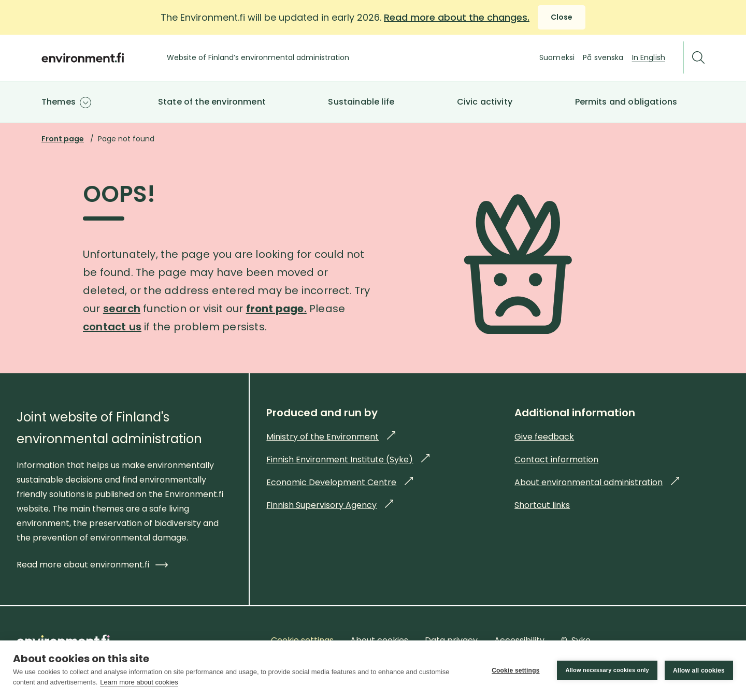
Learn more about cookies (139, 682)
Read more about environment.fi (92, 565)
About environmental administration (597, 482)
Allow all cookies (699, 670)
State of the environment (212, 102)
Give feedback (544, 437)
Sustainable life (361, 102)
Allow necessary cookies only (607, 670)
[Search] (698, 58)
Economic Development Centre (340, 482)
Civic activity (485, 102)
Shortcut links (542, 505)
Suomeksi (557, 57)
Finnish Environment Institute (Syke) (348, 460)
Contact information (556, 460)
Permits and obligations (626, 102)
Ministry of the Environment (331, 437)
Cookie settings (515, 670)
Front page (63, 139)
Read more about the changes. (457, 17)
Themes (59, 102)
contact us (112, 327)
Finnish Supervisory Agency (330, 505)
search (122, 309)
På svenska (603, 57)
